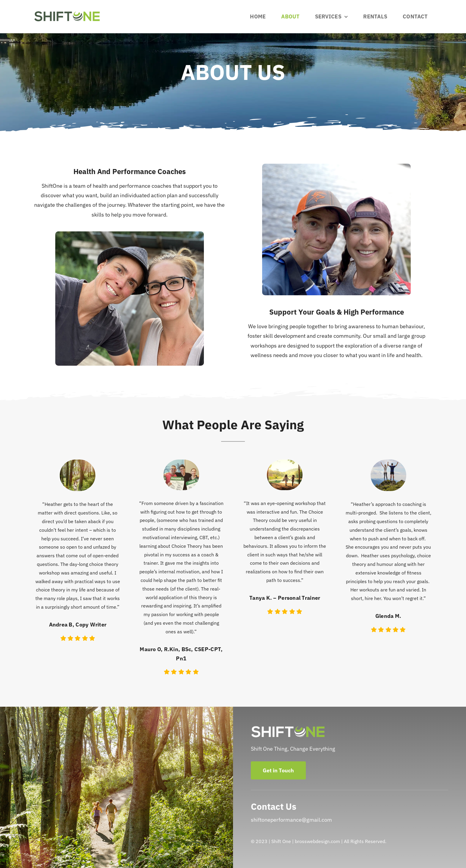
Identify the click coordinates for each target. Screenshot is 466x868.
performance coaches (145, 186)
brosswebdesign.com (317, 841)
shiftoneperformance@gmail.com (291, 820)
